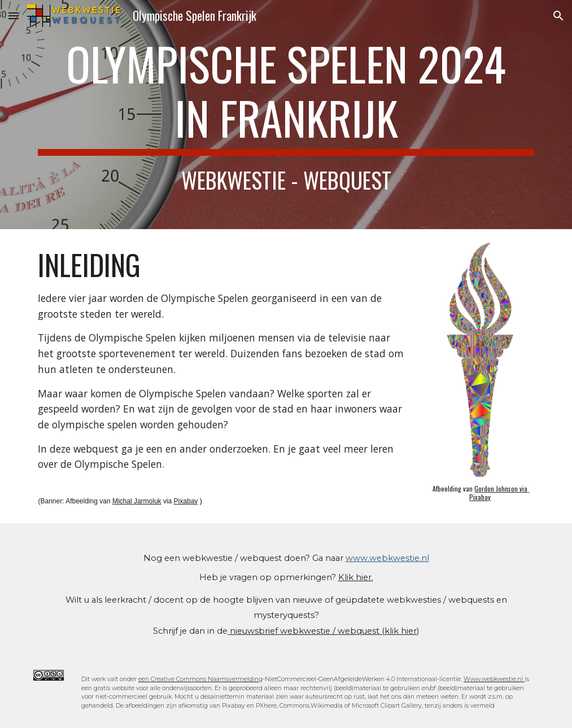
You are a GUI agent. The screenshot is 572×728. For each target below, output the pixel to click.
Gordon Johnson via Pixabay (499, 492)
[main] (286, 115)
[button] (14, 16)
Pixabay (186, 501)
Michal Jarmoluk (137, 501)
